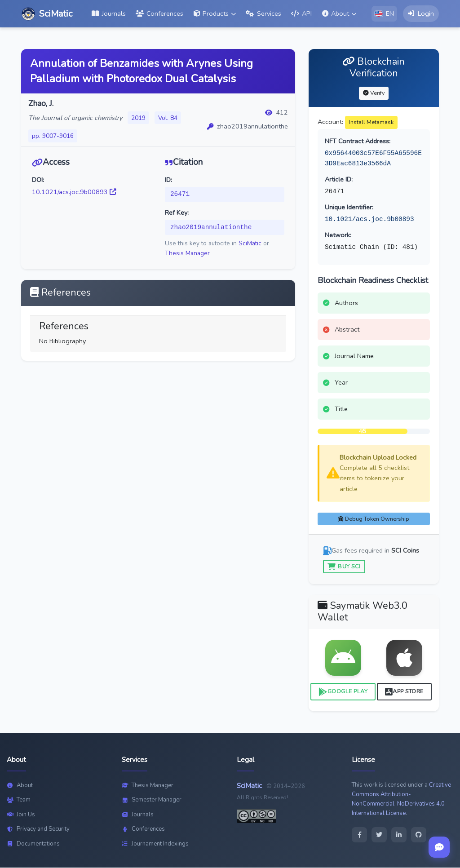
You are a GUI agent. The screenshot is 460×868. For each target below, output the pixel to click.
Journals (138, 815)
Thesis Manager (187, 253)
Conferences (143, 829)
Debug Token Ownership (374, 519)
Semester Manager (152, 800)
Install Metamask (371, 122)
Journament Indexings (155, 844)
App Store (404, 692)
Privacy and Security (38, 829)
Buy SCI (344, 566)
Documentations (33, 844)
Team (19, 800)
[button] (215, 14)
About (20, 785)
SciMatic (250, 244)
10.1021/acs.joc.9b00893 (74, 192)
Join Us (21, 815)
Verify (374, 93)
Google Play (343, 692)
